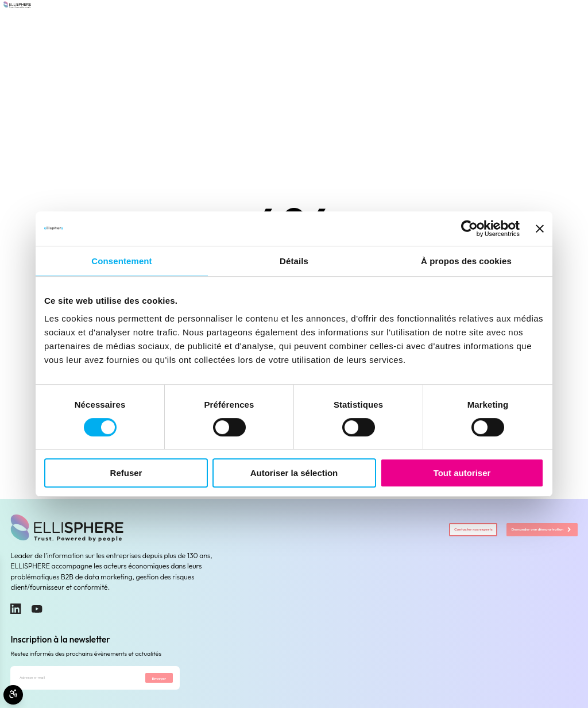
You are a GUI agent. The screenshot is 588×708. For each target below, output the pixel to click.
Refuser (126, 473)
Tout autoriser (462, 473)
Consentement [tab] (121, 261)
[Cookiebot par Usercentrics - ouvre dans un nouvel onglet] (469, 229)
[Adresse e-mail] (67, 682)
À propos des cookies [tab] (466, 261)
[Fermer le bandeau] (540, 229)
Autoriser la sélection (294, 473)
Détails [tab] (294, 261)
